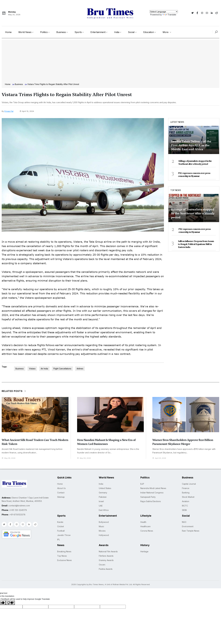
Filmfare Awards (106, 556)
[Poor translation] (10, 603)
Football (61, 531)
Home (8, 32)
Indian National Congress (152, 493)
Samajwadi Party (148, 497)
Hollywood (104, 535)
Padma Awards (106, 569)
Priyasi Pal (9, 111)
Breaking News (64, 551)
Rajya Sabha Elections (151, 501)
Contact (61, 493)
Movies (102, 531)
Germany (103, 493)
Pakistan (103, 497)
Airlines (80, 369)
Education (149, 32)
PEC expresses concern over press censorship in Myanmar (194, 175)
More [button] (166, 32)
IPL (59, 540)
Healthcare (145, 526)
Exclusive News (64, 560)
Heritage (144, 551)
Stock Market (188, 497)
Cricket (61, 526)
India (117, 32)
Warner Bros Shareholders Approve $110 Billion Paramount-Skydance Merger (183, 442)
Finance (186, 488)
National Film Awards (108, 551)
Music (101, 526)
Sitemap (61, 497)
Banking (186, 493)
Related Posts (14, 391)
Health (143, 522)
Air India (44, 369)
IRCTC (185, 506)
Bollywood (104, 522)
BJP (142, 484)
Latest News (177, 122)
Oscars (102, 565)
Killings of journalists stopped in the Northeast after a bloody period (195, 163)
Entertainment (98, 32)
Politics (44, 32)
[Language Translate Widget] (164, 12)
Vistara (32, 369)
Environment (188, 526)
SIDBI (184, 510)
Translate (169, 15)
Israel (101, 501)
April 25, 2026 (160, 458)
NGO (184, 522)
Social (131, 32)
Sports (78, 32)
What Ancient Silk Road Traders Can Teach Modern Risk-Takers (35, 442)
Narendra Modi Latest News (153, 488)
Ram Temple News (191, 531)
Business (61, 32)
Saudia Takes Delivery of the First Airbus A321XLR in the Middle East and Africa (191, 145)
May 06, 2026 (85, 458)
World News (25, 32)
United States (105, 488)
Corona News (147, 531)
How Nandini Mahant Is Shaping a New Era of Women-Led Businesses (106, 442)
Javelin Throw (64, 535)
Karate (60, 522)
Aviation (186, 501)
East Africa (104, 510)
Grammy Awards (106, 560)
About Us (61, 488)
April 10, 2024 (27, 111)
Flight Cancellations (62, 369)
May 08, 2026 (9, 458)
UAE (101, 506)
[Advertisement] (111, 62)
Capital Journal (189, 484)
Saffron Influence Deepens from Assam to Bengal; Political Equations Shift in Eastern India (196, 244)
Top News (176, 190)
